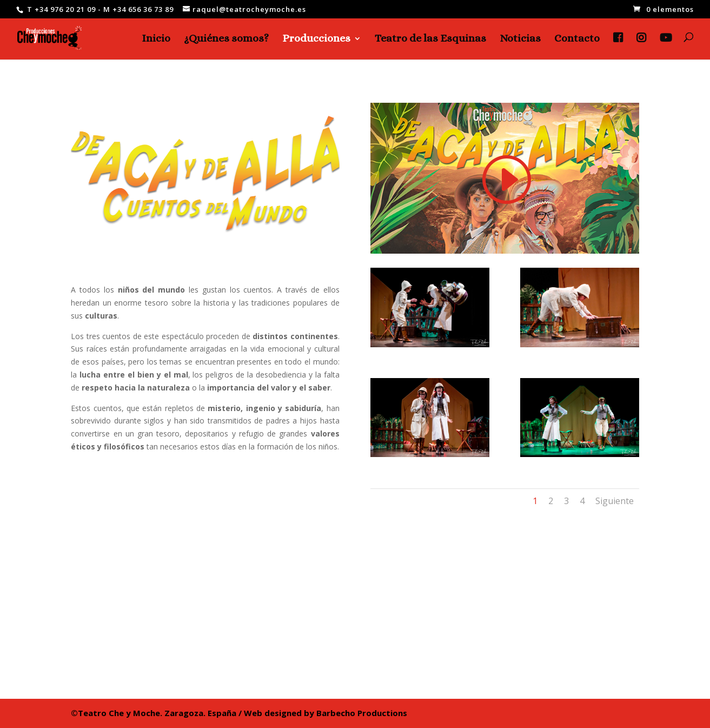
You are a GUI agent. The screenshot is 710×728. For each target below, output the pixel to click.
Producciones (316, 39)
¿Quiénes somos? (226, 39)
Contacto (577, 39)
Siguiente (615, 501)
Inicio (156, 39)
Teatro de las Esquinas (430, 39)
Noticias (520, 39)
